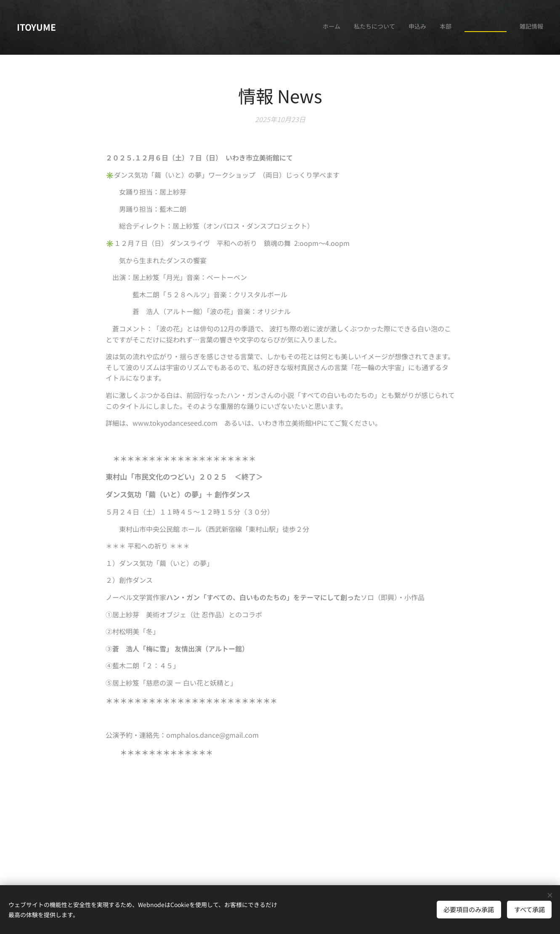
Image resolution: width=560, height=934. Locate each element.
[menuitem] (478, 27)
